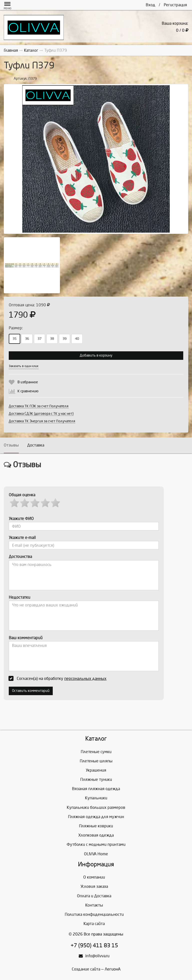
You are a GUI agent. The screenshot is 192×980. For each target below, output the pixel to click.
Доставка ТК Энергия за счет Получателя (42, 421)
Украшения (96, 770)
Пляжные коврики (96, 826)
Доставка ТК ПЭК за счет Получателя (39, 406)
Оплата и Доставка (94, 896)
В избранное (28, 382)
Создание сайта (86, 969)
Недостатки (19, 597)
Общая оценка (22, 495)
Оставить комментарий (31, 691)
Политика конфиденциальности (94, 914)
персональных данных (85, 679)
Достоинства (20, 557)
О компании (94, 877)
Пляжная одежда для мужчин (96, 817)
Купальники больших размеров (96, 807)
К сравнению (28, 391)
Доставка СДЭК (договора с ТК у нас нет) (41, 414)
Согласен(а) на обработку (59, 678)
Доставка (36, 445)
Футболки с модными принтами (96, 844)
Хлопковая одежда (96, 835)
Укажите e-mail (22, 538)
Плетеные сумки (96, 752)
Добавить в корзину (96, 355)
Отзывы (11, 445)
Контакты (94, 905)
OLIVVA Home (96, 854)
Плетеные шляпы (96, 761)
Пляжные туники (96, 779)
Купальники (96, 798)
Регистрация (175, 5)
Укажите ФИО (21, 519)
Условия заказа (94, 886)
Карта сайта (94, 924)
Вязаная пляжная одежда (96, 789)
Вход (150, 5)
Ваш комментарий (26, 638)
